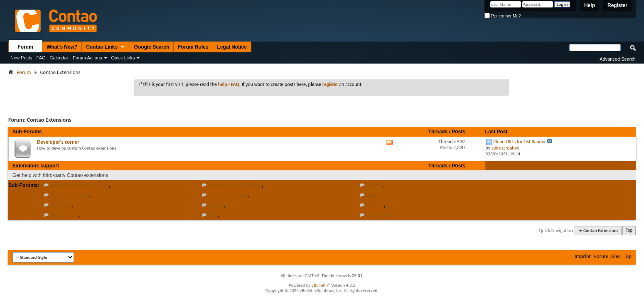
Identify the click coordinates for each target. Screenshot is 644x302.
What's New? (62, 47)
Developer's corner (58, 142)
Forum (25, 47)
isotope (375, 205)
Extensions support (36, 166)
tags (213, 215)
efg (370, 195)
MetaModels (64, 215)
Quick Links (123, 58)
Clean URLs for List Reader (520, 142)
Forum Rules (193, 47)
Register (617, 5)
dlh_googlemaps (227, 195)
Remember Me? (503, 16)
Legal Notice (232, 47)
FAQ (41, 58)
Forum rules (607, 256)
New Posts (21, 58)
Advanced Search (618, 59)
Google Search (152, 47)
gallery (216, 205)
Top (629, 231)
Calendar (59, 58)
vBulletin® (321, 285)
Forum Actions (87, 58)
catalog (375, 185)
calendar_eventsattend (235, 185)
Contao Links (106, 47)
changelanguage (70, 195)
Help (590, 5)
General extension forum (79, 185)
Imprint (583, 256)
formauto (61, 205)
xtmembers (379, 215)
